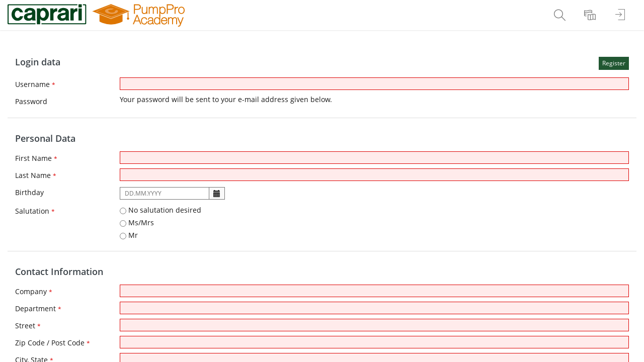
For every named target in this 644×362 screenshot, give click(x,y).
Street (28, 326)
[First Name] (374, 158)
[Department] (374, 308)
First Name (36, 158)
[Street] (374, 325)
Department (38, 308)
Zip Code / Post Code (53, 343)
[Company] (374, 291)
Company (34, 291)
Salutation (35, 211)
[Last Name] (374, 175)
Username (35, 84)
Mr (129, 235)
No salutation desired (160, 210)
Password (31, 101)
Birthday (29, 192)
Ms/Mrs (137, 222)
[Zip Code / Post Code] (374, 342)
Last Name (36, 175)
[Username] (374, 84)
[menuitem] (561, 15)
